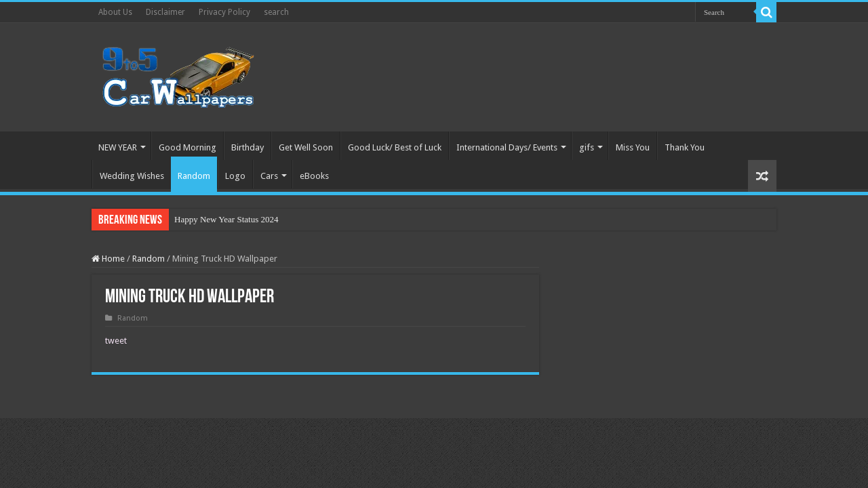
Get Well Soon (306, 147)
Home (108, 259)
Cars (269, 176)
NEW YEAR (118, 147)
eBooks (314, 176)
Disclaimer (165, 12)
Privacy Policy (224, 12)
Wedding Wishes (132, 176)
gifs (587, 147)
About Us (115, 12)
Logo (235, 176)
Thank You (685, 147)
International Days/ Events (507, 147)
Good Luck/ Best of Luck (395, 147)
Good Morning (188, 147)
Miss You (633, 147)
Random (194, 176)
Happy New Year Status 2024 (226, 219)
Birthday (248, 147)
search (276, 12)
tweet (116, 341)
